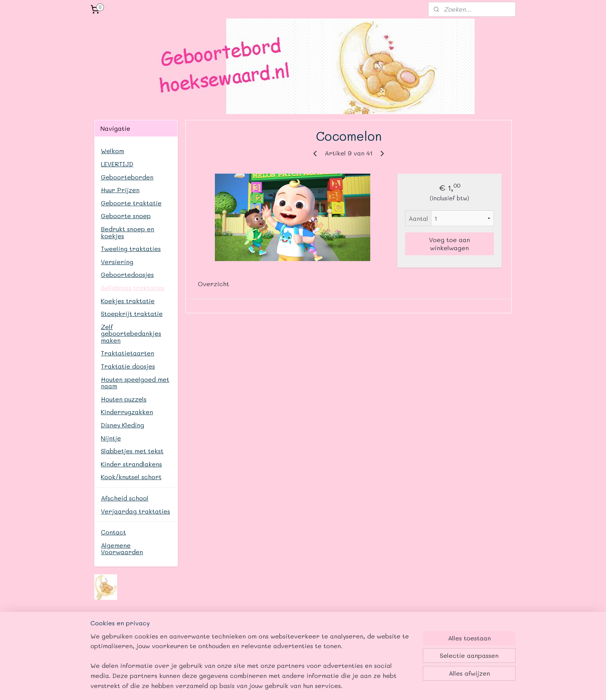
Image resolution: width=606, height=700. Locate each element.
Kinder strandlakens (131, 464)
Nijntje (111, 438)
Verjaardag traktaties (135, 511)
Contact (113, 532)
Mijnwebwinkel (414, 686)
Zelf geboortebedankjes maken (131, 333)
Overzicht (214, 284)
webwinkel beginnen (343, 686)
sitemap (297, 686)
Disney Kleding (123, 425)
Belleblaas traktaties (133, 288)
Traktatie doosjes (128, 366)
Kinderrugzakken (127, 412)
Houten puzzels (124, 399)
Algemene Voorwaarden (122, 549)
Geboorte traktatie (131, 203)
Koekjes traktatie (128, 301)
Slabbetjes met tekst (132, 451)
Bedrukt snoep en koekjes (128, 232)
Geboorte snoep (126, 216)
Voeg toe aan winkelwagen (449, 244)
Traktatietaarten (128, 353)
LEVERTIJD (117, 164)
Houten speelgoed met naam (135, 383)
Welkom (112, 151)
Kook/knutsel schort (131, 477)
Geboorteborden (127, 177)
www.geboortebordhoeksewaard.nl (218, 641)
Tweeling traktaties (131, 248)
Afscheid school (125, 498)
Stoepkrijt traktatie (132, 313)
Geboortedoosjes (127, 274)
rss (313, 686)
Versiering (117, 262)
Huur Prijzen (120, 190)
